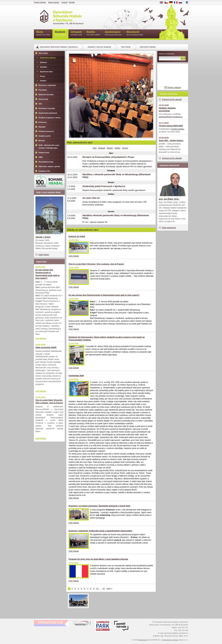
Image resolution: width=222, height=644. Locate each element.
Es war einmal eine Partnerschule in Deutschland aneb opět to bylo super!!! (104, 295)
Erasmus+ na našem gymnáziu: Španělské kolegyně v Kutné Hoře (99, 506)
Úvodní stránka (40, 2)
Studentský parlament (48, 113)
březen (110, 148)
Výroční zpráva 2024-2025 (171, 126)
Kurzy (43, 76)
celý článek (41, 338)
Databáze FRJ (44, 171)
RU (182, 3)
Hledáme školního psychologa (167, 109)
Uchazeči (76, 33)
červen (125, 148)
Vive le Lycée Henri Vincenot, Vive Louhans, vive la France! (96, 264)
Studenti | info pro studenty (99, 47)
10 (97, 589)
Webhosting (143, 640)
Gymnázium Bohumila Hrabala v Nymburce (59, 47)
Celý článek (74, 256)
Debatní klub (44, 153)
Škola (43, 33)
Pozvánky (43, 90)
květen (117, 148)
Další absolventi (169, 228)
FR (177, 3)
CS (167, 3)
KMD (41, 157)
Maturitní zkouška (46, 95)
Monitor (42, 141)
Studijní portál (44, 136)
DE (172, 3)
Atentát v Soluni (43, 237)
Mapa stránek (54, 2)
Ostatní (43, 81)
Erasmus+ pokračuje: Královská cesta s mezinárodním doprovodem (100, 531)
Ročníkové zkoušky (47, 108)
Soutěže (43, 67)
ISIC (40, 104)
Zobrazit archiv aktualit (172, 99)
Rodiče (93, 33)
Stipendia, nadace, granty (49, 166)
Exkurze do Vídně (77, 236)
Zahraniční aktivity (48, 58)
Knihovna (43, 122)
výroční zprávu (178, 129)
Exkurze (43, 62)
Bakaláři (42, 127)
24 (104, 589)
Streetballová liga (46, 162)
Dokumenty (43, 99)
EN (162, 3)
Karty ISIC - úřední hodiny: (171, 140)
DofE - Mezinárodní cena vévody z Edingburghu (49, 147)
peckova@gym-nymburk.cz (171, 117)
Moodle (72, 2)
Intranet (65, 2)
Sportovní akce (46, 72)
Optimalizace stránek (170, 640)
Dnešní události (174, 88)
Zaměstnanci (113, 33)
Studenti (60, 33)
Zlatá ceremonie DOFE (46, 347)
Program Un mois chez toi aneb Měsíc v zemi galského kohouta (98, 559)
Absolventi (135, 33)
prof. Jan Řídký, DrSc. (169, 199)
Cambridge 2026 (76, 376)
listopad (102, 148)
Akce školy (126, 47)
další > (109, 589)
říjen (95, 148)
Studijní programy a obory (50, 118)
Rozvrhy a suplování (47, 85)
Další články (44, 255)
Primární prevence (46, 131)
